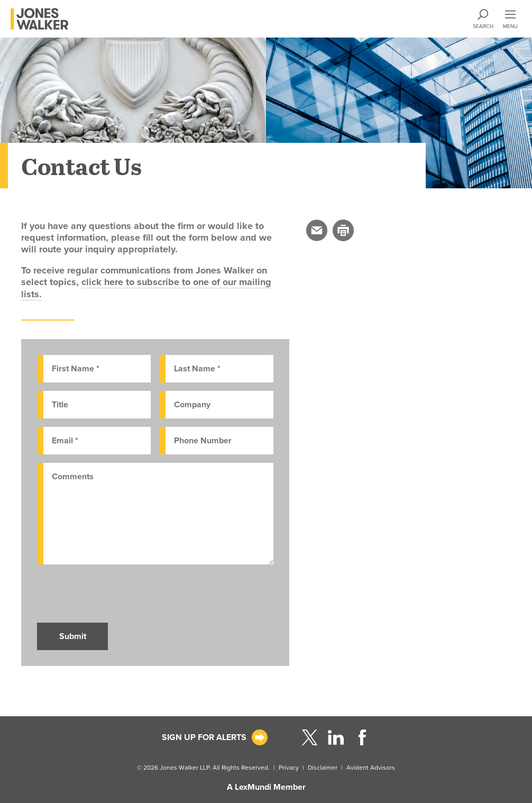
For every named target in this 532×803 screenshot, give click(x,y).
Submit (73, 636)
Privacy (289, 768)
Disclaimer (323, 768)
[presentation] (117, 594)
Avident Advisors (371, 768)
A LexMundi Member (266, 787)
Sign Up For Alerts (204, 737)
